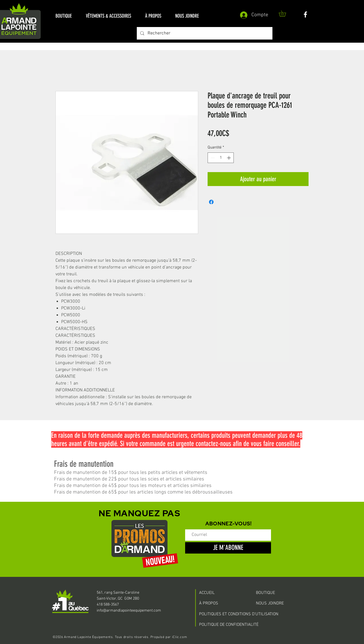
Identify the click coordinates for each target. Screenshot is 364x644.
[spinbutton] (221, 158)
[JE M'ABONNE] (228, 548)
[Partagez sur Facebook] (211, 202)
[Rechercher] (204, 33)
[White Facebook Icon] (305, 15)
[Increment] (229, 158)
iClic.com (179, 637)
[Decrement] (212, 158)
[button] (64, 16)
